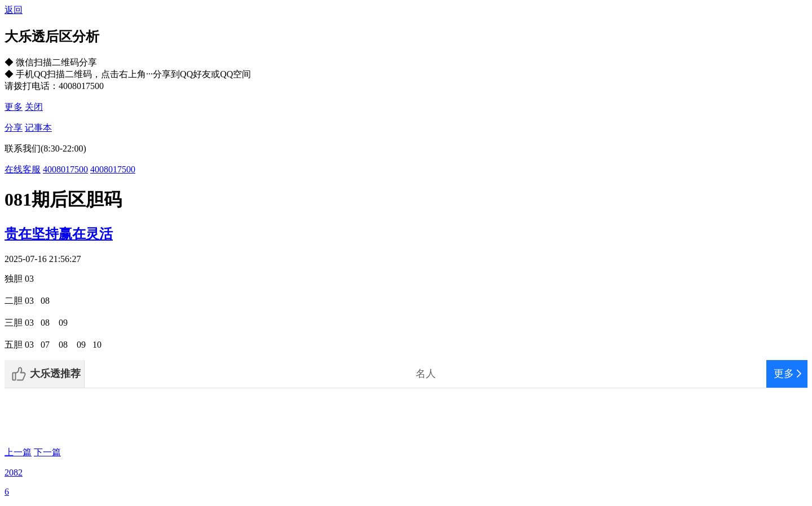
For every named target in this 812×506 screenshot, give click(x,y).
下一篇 (47, 452)
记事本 (38, 128)
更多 (14, 107)
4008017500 (65, 169)
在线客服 (23, 169)
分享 (14, 128)
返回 (14, 10)
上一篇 (18, 452)
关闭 (34, 107)
